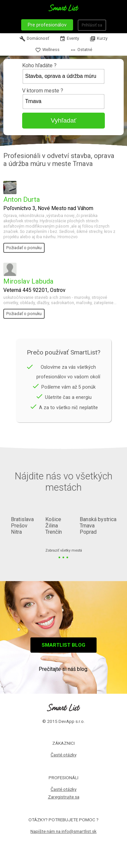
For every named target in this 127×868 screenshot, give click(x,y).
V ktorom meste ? (63, 98)
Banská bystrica (98, 519)
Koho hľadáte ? (63, 73)
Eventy (69, 39)
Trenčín (54, 532)
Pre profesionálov (47, 25)
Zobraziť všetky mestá (64, 551)
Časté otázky (63, 755)
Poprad (88, 532)
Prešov (19, 526)
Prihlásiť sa (92, 25)
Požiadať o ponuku (24, 248)
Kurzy (99, 39)
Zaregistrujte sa (64, 797)
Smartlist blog (63, 645)
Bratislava (22, 519)
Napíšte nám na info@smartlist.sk (63, 831)
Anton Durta (22, 199)
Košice (53, 519)
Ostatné (81, 50)
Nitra (16, 532)
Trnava (87, 526)
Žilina (52, 526)
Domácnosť (34, 39)
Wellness (47, 50)
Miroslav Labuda (28, 281)
